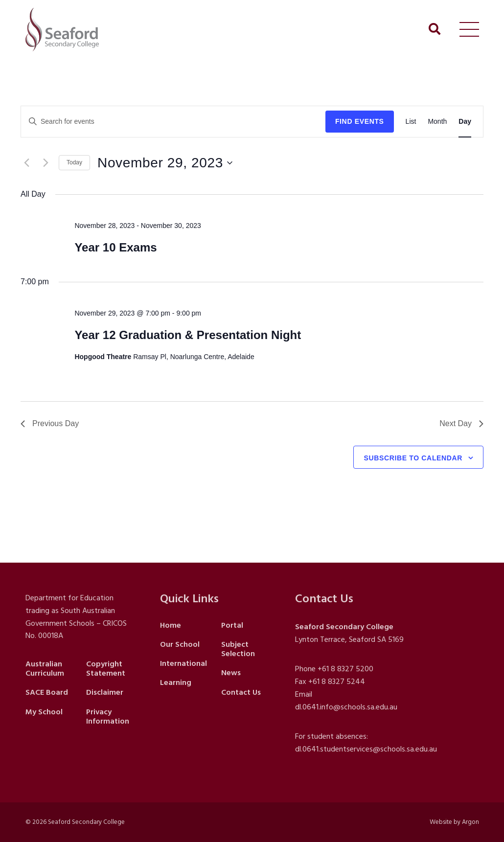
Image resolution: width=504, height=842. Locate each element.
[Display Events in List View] (411, 122)
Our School (180, 644)
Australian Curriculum (45, 669)
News (231, 673)
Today (74, 162)
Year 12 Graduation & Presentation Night (188, 335)
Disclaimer (105, 692)
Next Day (461, 423)
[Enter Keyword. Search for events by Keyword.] (173, 122)
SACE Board (47, 692)
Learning (176, 683)
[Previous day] (26, 163)
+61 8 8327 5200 (345, 669)
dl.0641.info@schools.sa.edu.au (346, 707)
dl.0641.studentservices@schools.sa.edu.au (366, 749)
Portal (232, 625)
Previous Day (50, 423)
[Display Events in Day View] (465, 122)
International (183, 663)
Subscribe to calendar (413, 458)
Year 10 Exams (115, 247)
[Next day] (46, 163)
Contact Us (241, 692)
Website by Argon (454, 822)
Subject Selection (238, 649)
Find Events (360, 121)
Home (171, 625)
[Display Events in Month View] (437, 122)
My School (44, 712)
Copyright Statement (106, 669)
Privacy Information (108, 717)
